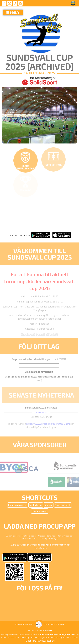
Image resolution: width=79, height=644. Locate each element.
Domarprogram (40, 511)
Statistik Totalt (63, 505)
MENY (15, 12)
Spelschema (36, 505)
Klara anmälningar (18, 505)
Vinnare (49, 505)
